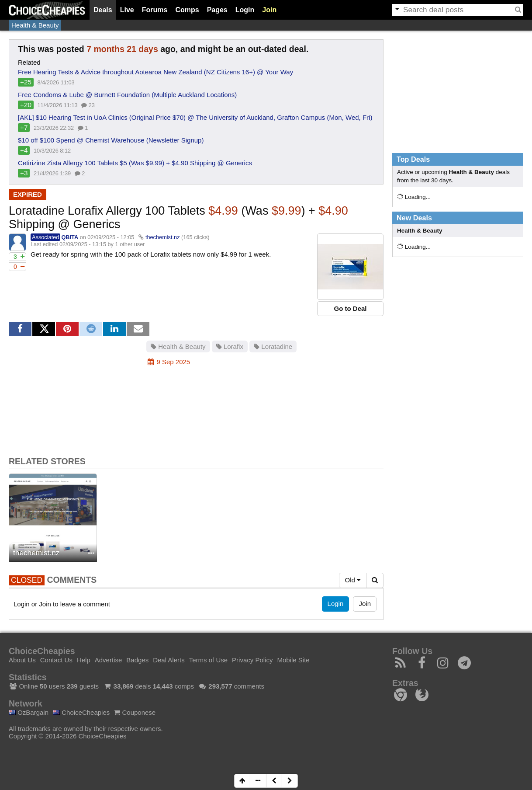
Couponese (135, 712)
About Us (22, 660)
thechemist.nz (163, 237)
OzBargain (29, 712)
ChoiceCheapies (81, 712)
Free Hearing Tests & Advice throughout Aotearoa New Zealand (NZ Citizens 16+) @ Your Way (155, 72)
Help (84, 660)
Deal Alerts (169, 660)
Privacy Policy (252, 660)
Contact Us (56, 660)
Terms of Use (208, 660)
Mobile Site (293, 660)
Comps (187, 10)
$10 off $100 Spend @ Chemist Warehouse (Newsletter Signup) (111, 140)
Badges (137, 660)
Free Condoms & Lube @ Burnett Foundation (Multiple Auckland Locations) (127, 95)
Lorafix (230, 346)
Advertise (109, 660)
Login (245, 10)
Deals (103, 10)
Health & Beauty (35, 25)
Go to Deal (350, 308)
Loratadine (273, 346)
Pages (217, 10)
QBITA (70, 237)
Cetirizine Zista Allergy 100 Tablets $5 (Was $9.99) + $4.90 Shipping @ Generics (135, 163)
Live (127, 10)
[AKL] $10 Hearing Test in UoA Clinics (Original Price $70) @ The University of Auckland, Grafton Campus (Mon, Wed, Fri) (195, 117)
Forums (155, 10)
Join (269, 10)
